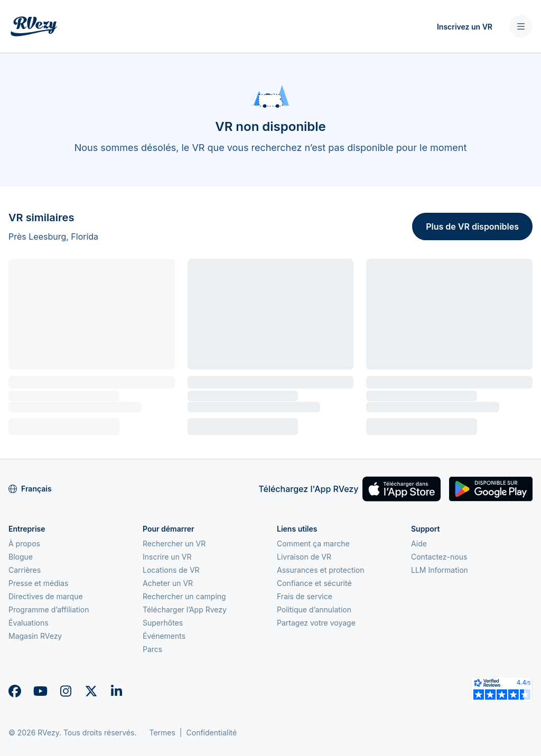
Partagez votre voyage (316, 623)
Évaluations (29, 623)
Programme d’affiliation (49, 609)
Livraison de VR (304, 557)
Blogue (21, 557)
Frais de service (305, 596)
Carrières (25, 570)
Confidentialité (212, 733)
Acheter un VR (168, 583)
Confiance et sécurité (314, 583)
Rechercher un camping (184, 596)
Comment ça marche (313, 544)
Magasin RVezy (35, 636)
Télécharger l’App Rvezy (185, 609)
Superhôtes (163, 623)
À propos (24, 544)
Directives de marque (46, 596)
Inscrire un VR (167, 557)
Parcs (152, 649)
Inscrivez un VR (465, 27)
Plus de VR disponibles (472, 226)
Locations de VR (171, 570)
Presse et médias (38, 583)
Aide (419, 544)
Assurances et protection (321, 570)
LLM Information (440, 570)
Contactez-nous (439, 557)
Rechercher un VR (174, 544)
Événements (164, 636)
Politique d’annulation (314, 609)
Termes (162, 733)
